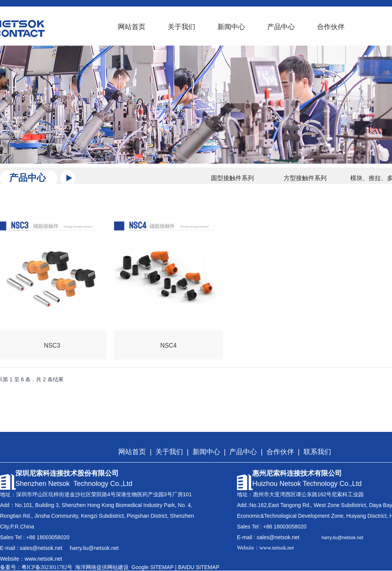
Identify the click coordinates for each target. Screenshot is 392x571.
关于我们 (181, 27)
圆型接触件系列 (232, 178)
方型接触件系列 (305, 178)
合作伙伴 (331, 27)
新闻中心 (231, 27)
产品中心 (281, 27)
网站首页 (132, 27)
